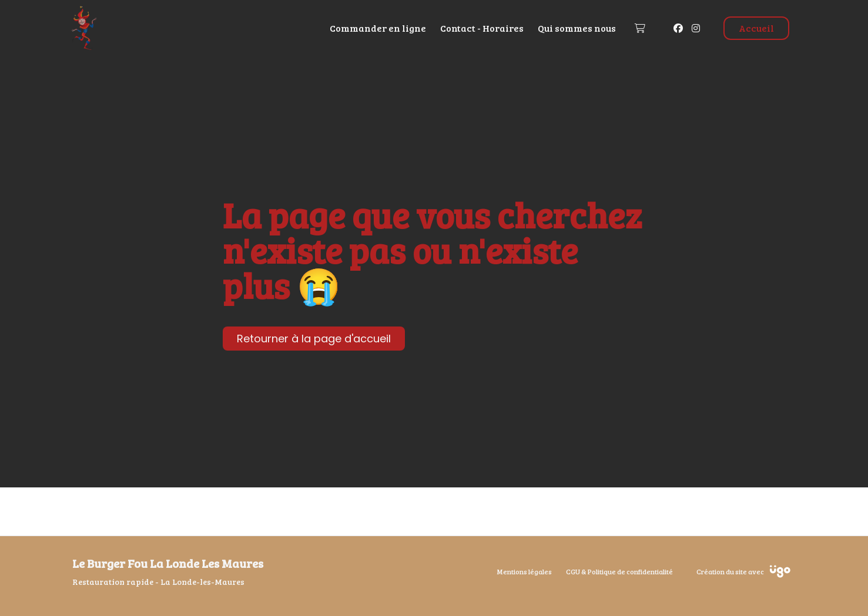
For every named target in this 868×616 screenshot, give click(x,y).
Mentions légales (525, 571)
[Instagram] (696, 28)
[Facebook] (678, 28)
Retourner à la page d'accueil (314, 339)
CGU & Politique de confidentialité (619, 571)
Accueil (756, 28)
